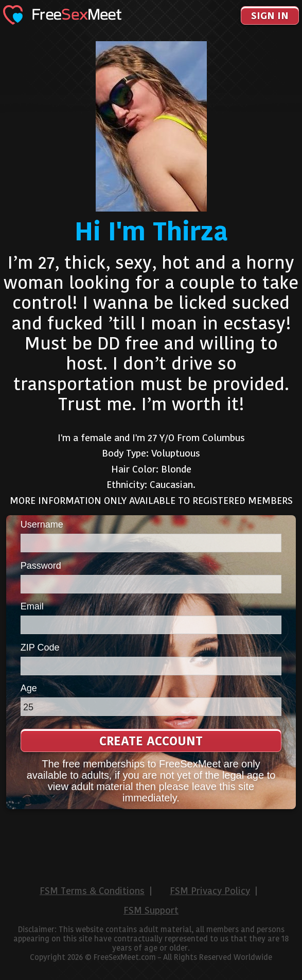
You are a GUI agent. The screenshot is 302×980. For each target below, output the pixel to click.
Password (41, 566)
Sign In (270, 16)
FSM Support (151, 911)
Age (29, 688)
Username (42, 524)
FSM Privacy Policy (210, 891)
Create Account (151, 741)
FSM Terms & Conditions (92, 891)
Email (32, 606)
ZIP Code (40, 647)
